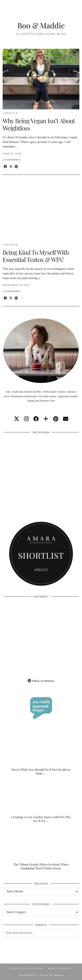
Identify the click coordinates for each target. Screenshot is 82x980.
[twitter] (17, 419)
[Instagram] (22, 456)
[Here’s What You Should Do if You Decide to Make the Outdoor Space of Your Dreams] (41, 754)
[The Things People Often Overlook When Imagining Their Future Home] (41, 849)
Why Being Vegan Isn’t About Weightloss (39, 124)
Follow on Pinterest (41, 681)
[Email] (66, 419)
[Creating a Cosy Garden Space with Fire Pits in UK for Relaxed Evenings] (41, 802)
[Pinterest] (22, 620)
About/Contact (60, 968)
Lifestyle (10, 113)
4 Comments (12, 291)
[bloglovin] (46, 419)
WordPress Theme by (41, 975)
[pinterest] (56, 419)
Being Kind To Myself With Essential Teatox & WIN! (36, 256)
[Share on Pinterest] (16, 167)
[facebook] (36, 419)
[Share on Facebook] (5, 167)
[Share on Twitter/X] (11, 167)
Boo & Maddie (41, 25)
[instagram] (26, 419)
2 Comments (11, 160)
